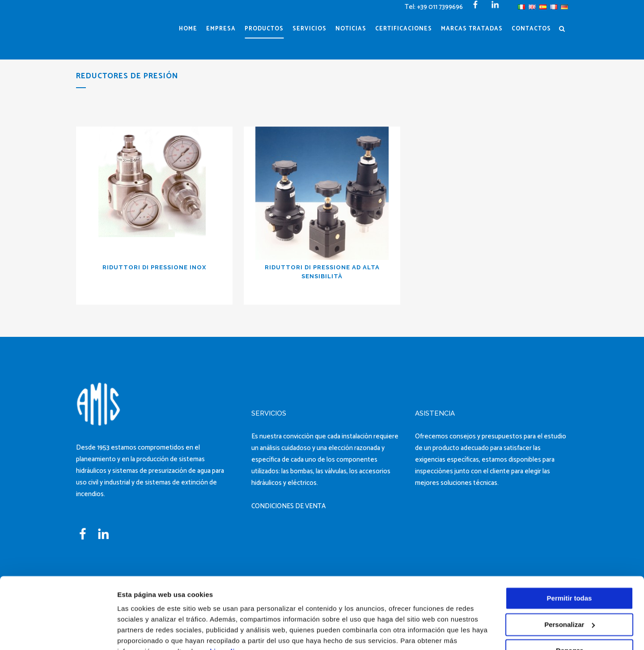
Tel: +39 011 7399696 (434, 7)
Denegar (569, 607)
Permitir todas (570, 554)
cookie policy (220, 608)
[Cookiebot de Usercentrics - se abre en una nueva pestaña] (58, 633)
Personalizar (570, 580)
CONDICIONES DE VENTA (288, 506)
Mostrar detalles (143, 632)
